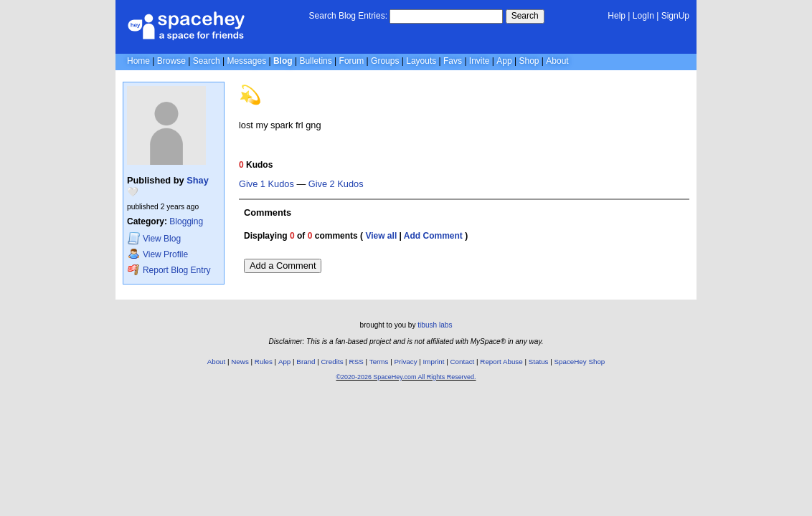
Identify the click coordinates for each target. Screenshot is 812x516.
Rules (264, 362)
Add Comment (433, 236)
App (504, 61)
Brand (306, 362)
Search (525, 16)
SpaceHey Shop (580, 362)
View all (381, 236)
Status (539, 362)
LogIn (643, 16)
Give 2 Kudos (336, 184)
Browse (171, 61)
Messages (246, 61)
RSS (357, 362)
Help (617, 16)
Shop (529, 61)
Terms (379, 362)
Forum (352, 61)
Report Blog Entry (169, 270)
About (557, 61)
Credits (332, 362)
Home (138, 61)
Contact (463, 362)
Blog (283, 61)
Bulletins (315, 61)
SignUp (675, 16)
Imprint (434, 362)
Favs (453, 61)
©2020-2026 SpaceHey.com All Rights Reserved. (406, 377)
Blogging (186, 221)
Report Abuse (501, 362)
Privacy (405, 362)
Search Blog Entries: (348, 16)
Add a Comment (283, 266)
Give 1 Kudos (266, 184)
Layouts (421, 61)
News (240, 362)
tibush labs (435, 325)
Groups (385, 61)
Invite (480, 61)
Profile (158, 254)
